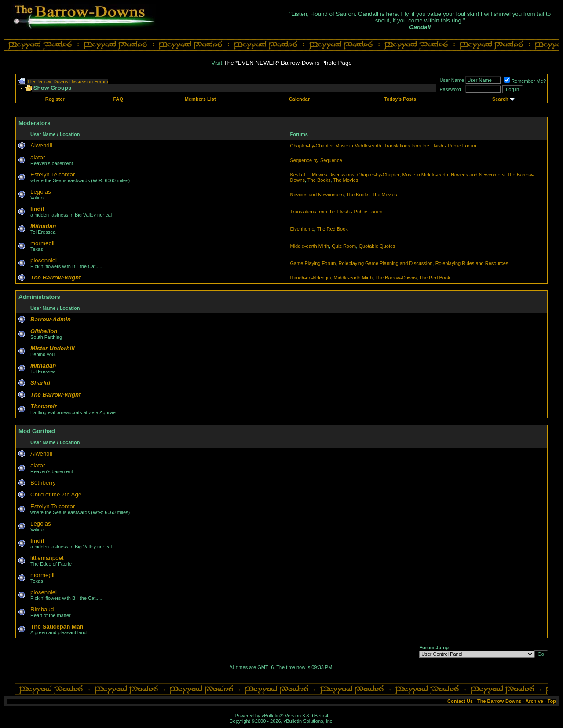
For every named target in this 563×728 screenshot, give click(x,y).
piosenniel (44, 260)
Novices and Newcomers (478, 175)
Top (552, 701)
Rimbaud (42, 609)
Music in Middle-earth (358, 146)
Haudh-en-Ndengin (310, 278)
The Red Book (332, 229)
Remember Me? (525, 81)
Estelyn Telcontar (53, 175)
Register (55, 99)
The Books (319, 180)
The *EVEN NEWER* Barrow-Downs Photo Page (288, 63)
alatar (38, 157)
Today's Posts (400, 99)
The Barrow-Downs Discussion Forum (68, 81)
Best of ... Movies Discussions (322, 175)
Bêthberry (43, 483)
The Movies (346, 180)
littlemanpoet (47, 558)
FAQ (118, 99)
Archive (534, 701)
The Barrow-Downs (396, 278)
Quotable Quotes (377, 246)
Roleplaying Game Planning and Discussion (386, 263)
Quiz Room (344, 246)
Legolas (41, 192)
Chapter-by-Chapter (311, 146)
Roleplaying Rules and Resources (472, 263)
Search (500, 99)
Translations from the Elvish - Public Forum (430, 146)
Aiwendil (41, 145)
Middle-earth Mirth (309, 246)
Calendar (299, 99)
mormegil (42, 243)
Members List (200, 99)
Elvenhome (302, 229)
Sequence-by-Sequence (316, 160)
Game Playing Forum (313, 263)
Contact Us (460, 701)
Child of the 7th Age (56, 495)
